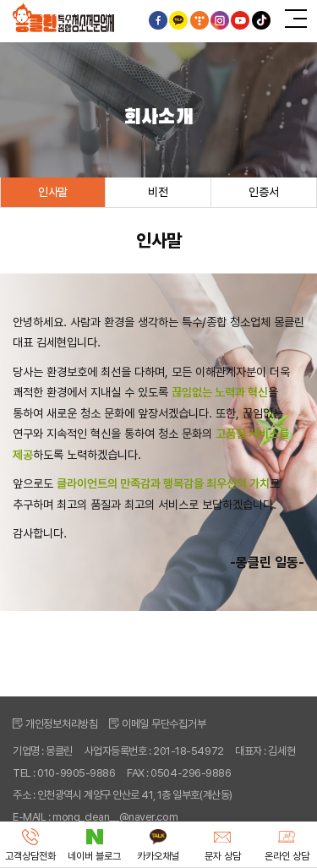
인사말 (53, 192)
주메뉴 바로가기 (0, 0)
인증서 (263, 192)
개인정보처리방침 (62, 724)
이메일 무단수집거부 (164, 724)
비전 (158, 192)
